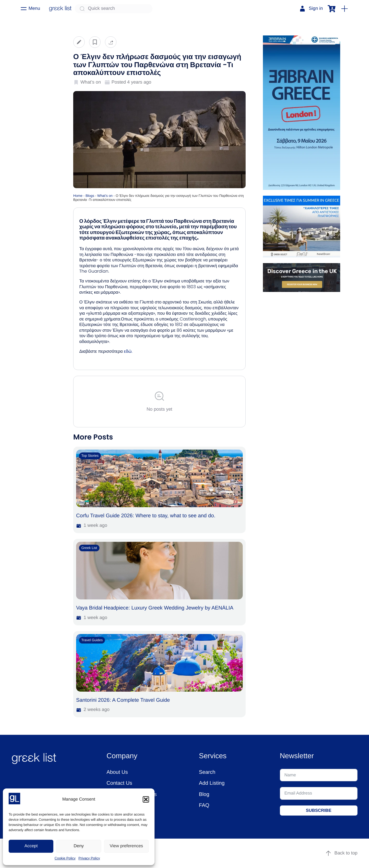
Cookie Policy (65, 858)
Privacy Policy (89, 858)
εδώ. (129, 351)
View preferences (127, 846)
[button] (146, 799)
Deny (79, 846)
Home (78, 196)
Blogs (90, 196)
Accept (31, 846)
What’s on (105, 196)
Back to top (341, 853)
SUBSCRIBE (319, 811)
